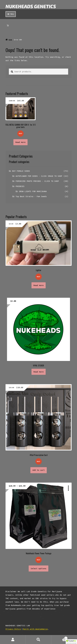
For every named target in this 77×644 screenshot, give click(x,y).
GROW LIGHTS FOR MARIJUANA (33, 191)
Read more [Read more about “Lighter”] (39, 285)
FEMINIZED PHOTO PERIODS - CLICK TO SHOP (37, 181)
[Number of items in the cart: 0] (8, 26)
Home (10, 40)
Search (39, 640)
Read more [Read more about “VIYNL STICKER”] (39, 372)
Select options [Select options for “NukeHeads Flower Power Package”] (38, 568)
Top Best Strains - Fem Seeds (31, 196)
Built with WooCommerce (35, 629)
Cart (59, 638)
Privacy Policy (13, 629)
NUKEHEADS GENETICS (31, 6)
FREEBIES (20, 186)
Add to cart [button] (39, 470)
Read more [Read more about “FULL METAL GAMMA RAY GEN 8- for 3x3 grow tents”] (20, 142)
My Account (13, 640)
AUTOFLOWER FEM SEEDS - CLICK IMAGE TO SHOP (39, 176)
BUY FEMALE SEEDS (21, 171)
